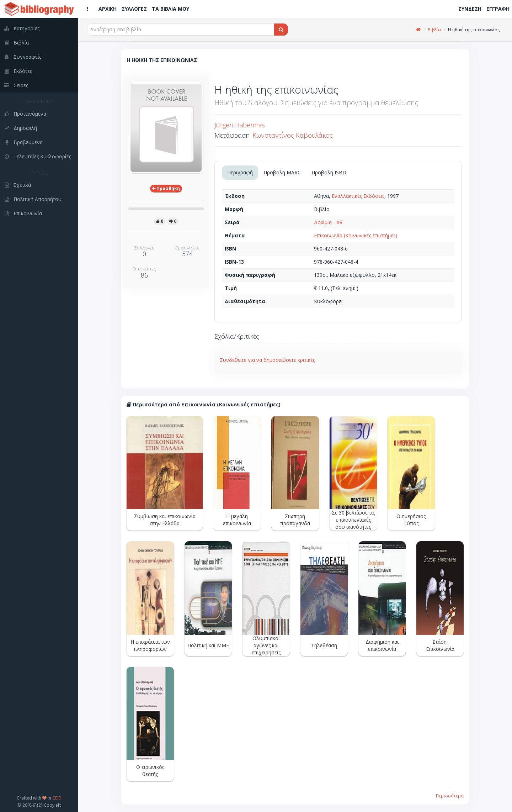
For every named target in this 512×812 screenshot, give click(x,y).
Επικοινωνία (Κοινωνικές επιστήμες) (356, 235)
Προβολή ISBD (329, 172)
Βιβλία (434, 30)
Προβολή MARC (282, 172)
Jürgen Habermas (240, 125)
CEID (57, 798)
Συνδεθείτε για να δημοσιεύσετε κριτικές (267, 360)
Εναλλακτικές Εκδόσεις (358, 196)
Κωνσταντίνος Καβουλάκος (293, 135)
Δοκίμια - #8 (328, 222)
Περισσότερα (450, 796)
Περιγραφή (240, 172)
